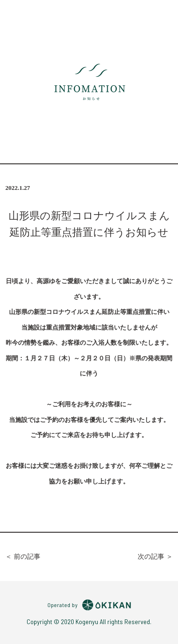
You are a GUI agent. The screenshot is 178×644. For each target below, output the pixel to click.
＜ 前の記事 (23, 557)
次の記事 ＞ (155, 557)
